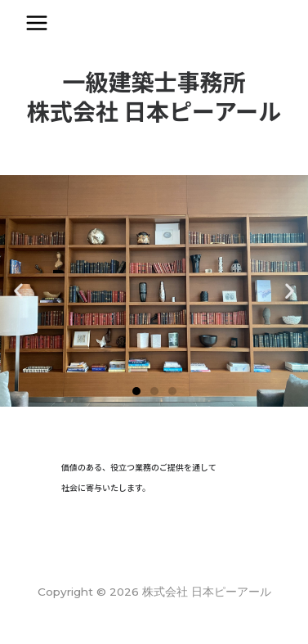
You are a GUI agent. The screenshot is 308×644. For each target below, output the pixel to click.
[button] (136, 391)
